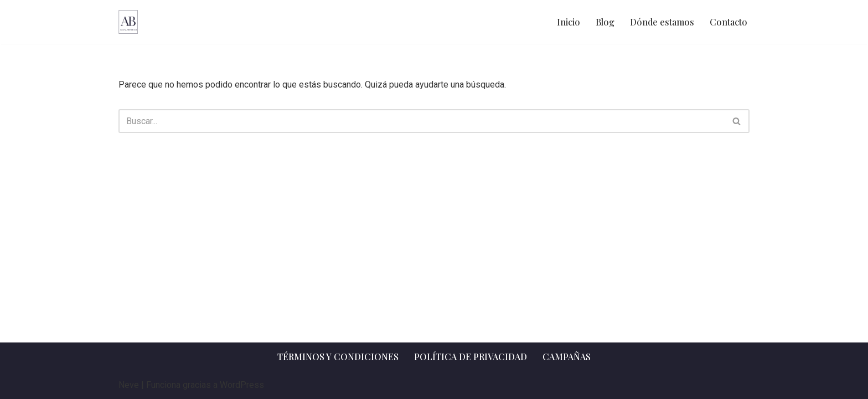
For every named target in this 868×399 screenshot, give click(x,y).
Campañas (567, 357)
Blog (605, 22)
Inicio (569, 22)
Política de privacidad (471, 357)
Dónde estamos (662, 22)
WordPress (242, 385)
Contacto (728, 22)
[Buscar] (422, 121)
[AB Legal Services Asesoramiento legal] (128, 22)
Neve (129, 385)
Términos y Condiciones (338, 357)
